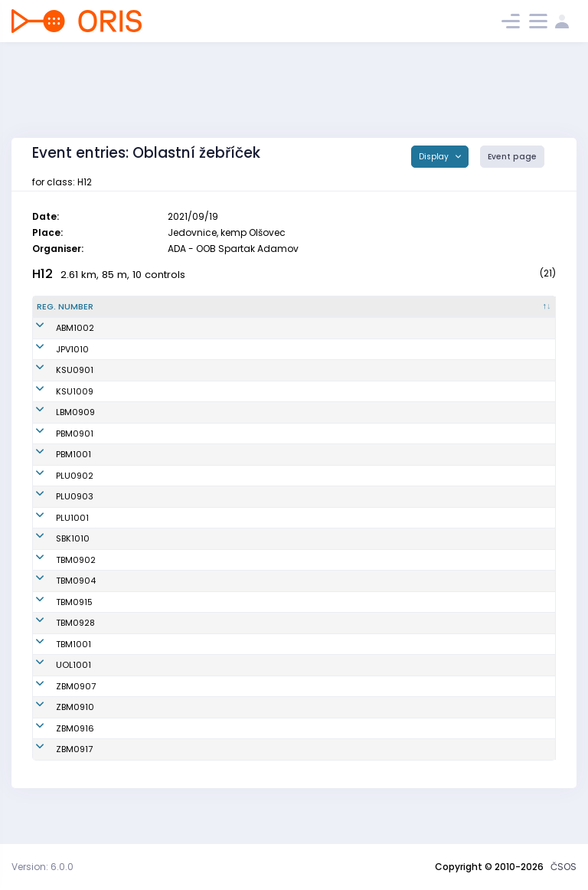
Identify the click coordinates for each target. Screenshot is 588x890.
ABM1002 (56, 328)
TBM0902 (57, 585)
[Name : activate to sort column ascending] (193, 307)
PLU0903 (56, 522)
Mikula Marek (150, 585)
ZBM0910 (56, 732)
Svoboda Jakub (155, 459)
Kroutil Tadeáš (153, 648)
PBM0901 (56, 459)
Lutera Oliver (149, 543)
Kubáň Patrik (149, 669)
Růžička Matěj (152, 376)
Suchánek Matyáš (160, 522)
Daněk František (156, 564)
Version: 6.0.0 (42, 867)
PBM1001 (54, 479)
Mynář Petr (144, 712)
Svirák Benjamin (156, 627)
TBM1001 (54, 669)
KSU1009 (56, 410)
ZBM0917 (55, 774)
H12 (42, 274)
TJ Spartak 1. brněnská (319, 459)
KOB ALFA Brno (301, 328)
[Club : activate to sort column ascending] (343, 307)
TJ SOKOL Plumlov (309, 501)
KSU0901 (56, 376)
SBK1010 (54, 564)
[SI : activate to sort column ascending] (521, 307)
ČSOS (563, 867)
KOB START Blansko (312, 564)
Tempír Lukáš (150, 690)
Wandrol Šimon (154, 328)
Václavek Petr (151, 754)
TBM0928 (56, 648)
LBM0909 (56, 437)
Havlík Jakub (149, 410)
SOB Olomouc (301, 690)
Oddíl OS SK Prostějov (318, 349)
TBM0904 (57, 606)
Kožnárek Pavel (154, 501)
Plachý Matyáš (154, 349)
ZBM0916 (56, 754)
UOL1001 (54, 690)
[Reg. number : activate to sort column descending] (75, 307)
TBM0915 (55, 627)
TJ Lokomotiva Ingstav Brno (330, 437)
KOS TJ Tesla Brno (310, 585)
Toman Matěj (150, 437)
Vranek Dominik (155, 732)
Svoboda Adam (155, 479)
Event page (512, 157)
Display (435, 157)
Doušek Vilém (150, 606)
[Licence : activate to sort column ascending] (452, 307)
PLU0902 (56, 501)
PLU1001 (53, 543)
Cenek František (156, 774)
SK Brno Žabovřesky (313, 712)
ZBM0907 (57, 712)
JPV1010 (53, 349)
